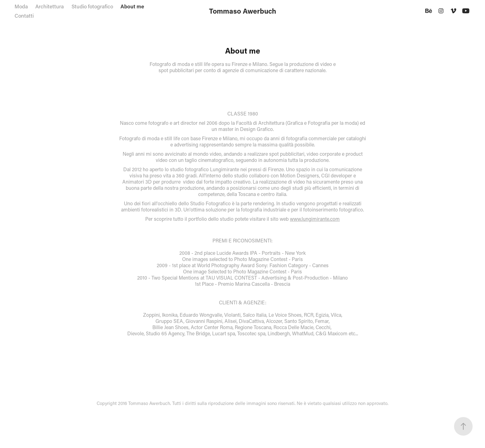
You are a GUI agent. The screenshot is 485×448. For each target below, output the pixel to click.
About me (132, 6)
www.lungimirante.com (315, 219)
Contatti (24, 15)
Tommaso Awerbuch (243, 11)
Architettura (50, 6)
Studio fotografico (92, 6)
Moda (21, 6)
